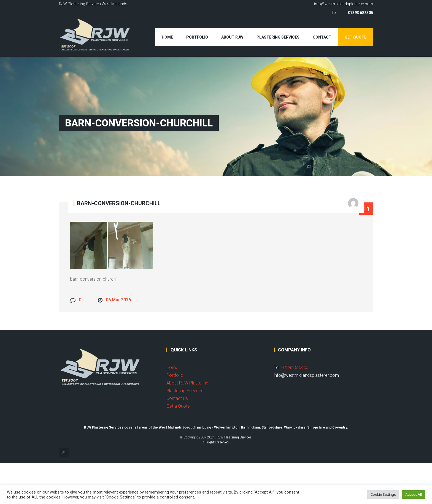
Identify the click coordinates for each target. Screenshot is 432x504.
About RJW (232, 37)
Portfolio (197, 37)
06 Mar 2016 (118, 300)
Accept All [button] (414, 494)
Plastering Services (278, 37)
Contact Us (177, 398)
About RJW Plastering (187, 383)
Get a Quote (178, 406)
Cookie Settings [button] (383, 494)
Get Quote (356, 37)
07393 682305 (361, 13)
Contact (322, 37)
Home (167, 37)
